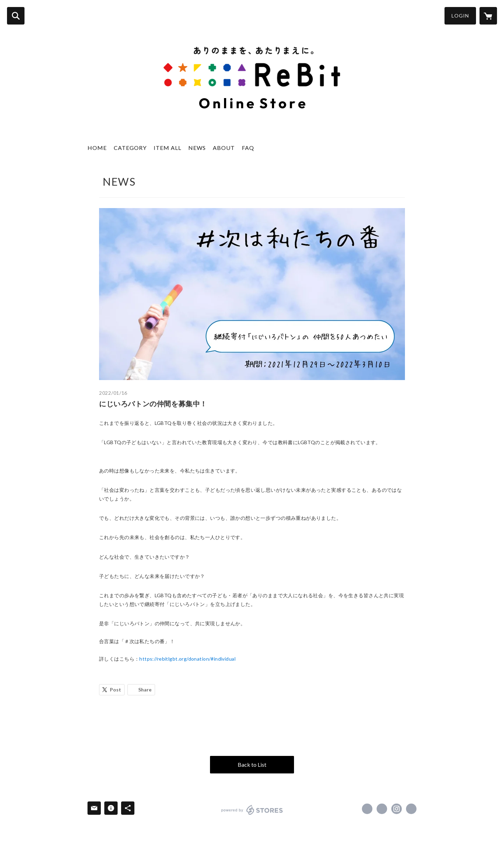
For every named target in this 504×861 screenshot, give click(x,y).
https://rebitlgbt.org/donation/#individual (187, 659)
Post (115, 690)
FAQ (248, 148)
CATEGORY (130, 148)
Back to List (252, 764)
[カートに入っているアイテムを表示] (488, 16)
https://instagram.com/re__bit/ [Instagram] (397, 809)
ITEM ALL (167, 148)
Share (145, 690)
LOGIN (460, 16)
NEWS (197, 148)
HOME (97, 148)
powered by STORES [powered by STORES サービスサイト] (252, 810)
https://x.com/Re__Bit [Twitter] (382, 809)
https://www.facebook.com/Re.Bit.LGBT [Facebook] (367, 809)
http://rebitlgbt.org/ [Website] (411, 809)
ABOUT (224, 148)
